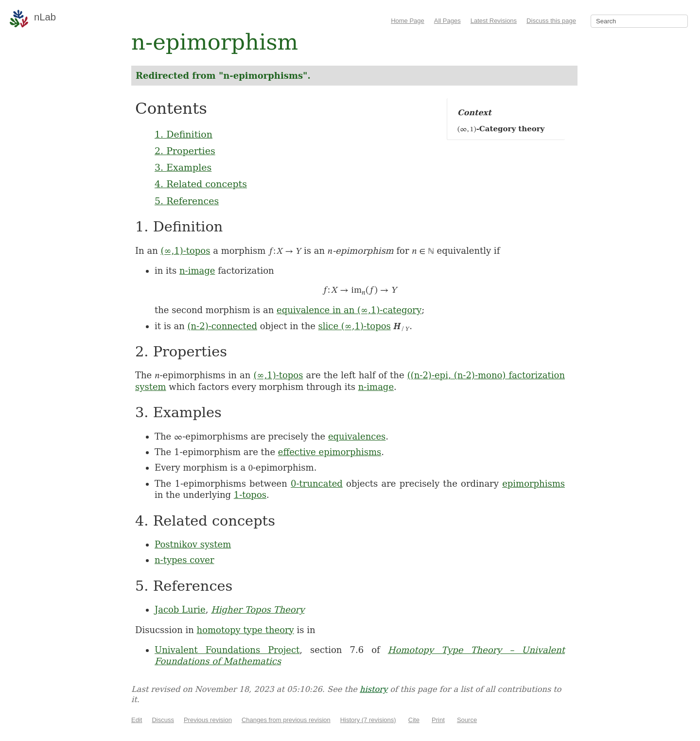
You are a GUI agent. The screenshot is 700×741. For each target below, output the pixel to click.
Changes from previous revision (286, 720)
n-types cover (184, 560)
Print (438, 720)
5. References (187, 201)
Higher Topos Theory (258, 609)
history (374, 689)
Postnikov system (193, 544)
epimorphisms (534, 484)
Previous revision (208, 720)
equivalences (357, 436)
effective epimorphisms (330, 452)
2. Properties (185, 151)
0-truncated (317, 484)
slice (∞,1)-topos (355, 326)
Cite (414, 720)
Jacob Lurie (180, 609)
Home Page (408, 21)
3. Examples (183, 167)
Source (467, 720)
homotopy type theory (245, 630)
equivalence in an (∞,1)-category (349, 310)
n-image (197, 271)
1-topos (250, 495)
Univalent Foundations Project (227, 650)
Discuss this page (551, 21)
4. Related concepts (201, 184)
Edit (137, 720)
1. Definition (184, 134)
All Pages (447, 21)
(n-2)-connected (222, 326)
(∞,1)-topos (185, 251)
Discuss (163, 720)
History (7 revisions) (368, 720)
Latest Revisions (494, 21)
